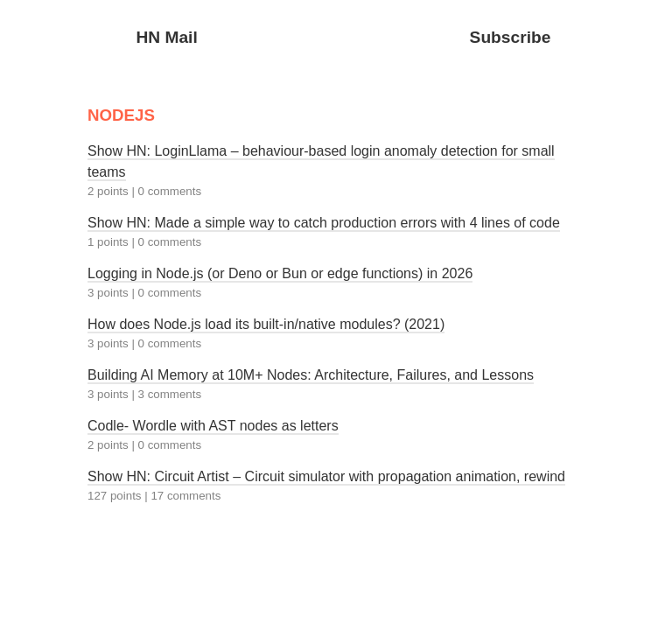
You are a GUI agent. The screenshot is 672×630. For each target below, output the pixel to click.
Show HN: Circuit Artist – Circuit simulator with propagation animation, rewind (326, 476)
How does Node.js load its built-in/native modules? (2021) (266, 324)
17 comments (185, 496)
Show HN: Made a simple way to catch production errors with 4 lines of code (324, 223)
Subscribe (511, 37)
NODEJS (121, 115)
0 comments (170, 191)
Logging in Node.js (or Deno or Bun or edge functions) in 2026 (280, 273)
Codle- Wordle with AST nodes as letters (213, 426)
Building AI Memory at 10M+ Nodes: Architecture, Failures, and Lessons (311, 375)
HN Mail (166, 37)
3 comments (170, 394)
